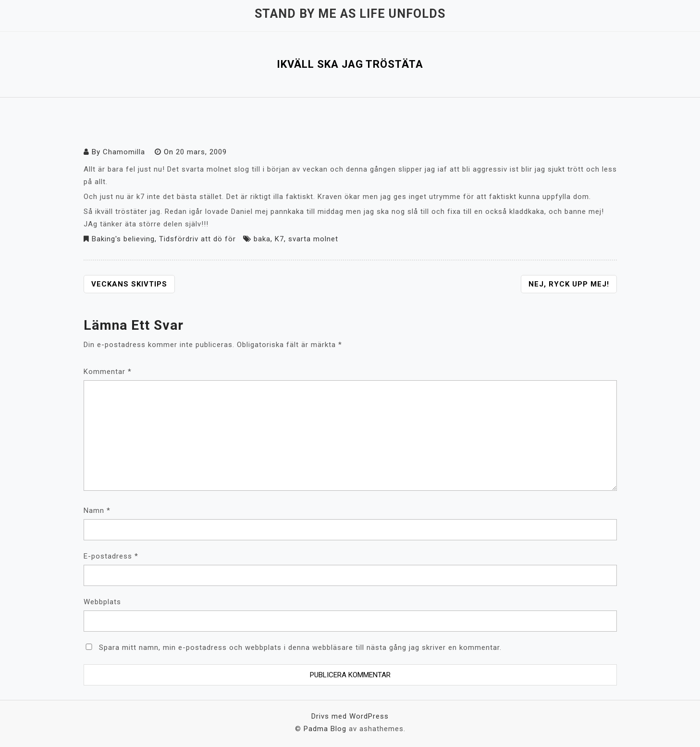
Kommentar (108, 372)
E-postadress (111, 556)
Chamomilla (124, 152)
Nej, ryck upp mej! (569, 284)
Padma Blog (325, 729)
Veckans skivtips (129, 284)
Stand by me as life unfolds (350, 14)
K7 (279, 239)
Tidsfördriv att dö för (197, 239)
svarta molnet (313, 239)
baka (262, 239)
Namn (97, 510)
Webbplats (102, 602)
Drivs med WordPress (350, 716)
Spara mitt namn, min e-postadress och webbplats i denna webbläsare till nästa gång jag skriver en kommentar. (300, 647)
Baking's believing (123, 239)
